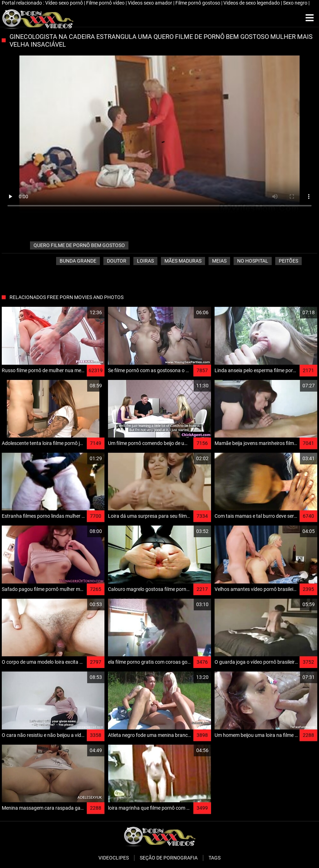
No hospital (253, 261)
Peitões (288, 261)
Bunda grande (78, 261)
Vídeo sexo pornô (65, 3)
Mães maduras (183, 261)
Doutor (117, 261)
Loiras (145, 261)
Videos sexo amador (151, 3)
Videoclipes (114, 858)
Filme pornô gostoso (198, 3)
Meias (219, 261)
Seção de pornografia (169, 858)
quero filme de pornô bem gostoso (79, 245)
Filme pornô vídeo (106, 3)
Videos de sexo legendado (252, 3)
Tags (215, 858)
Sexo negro (296, 3)
